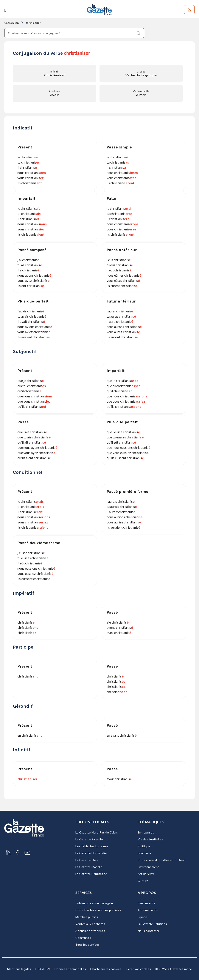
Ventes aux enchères (90, 924)
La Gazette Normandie (91, 853)
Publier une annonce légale (94, 903)
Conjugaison (12, 23)
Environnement (148, 867)
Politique (144, 846)
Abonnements (148, 910)
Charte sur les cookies (106, 969)
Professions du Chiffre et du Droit (161, 860)
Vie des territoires (150, 839)
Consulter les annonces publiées (98, 910)
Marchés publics (87, 917)
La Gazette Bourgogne (91, 874)
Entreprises (146, 832)
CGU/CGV (43, 969)
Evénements (146, 903)
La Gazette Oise (87, 860)
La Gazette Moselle (89, 867)
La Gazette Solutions (152, 924)
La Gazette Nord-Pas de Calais (97, 832)
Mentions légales (19, 969)
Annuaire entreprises (90, 931)
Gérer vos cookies (138, 969)
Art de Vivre (146, 874)
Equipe (142, 917)
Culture (143, 881)
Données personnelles (70, 969)
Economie (144, 853)
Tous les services (87, 945)
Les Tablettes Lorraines (92, 846)
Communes (83, 938)
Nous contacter (149, 931)
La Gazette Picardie (89, 839)
